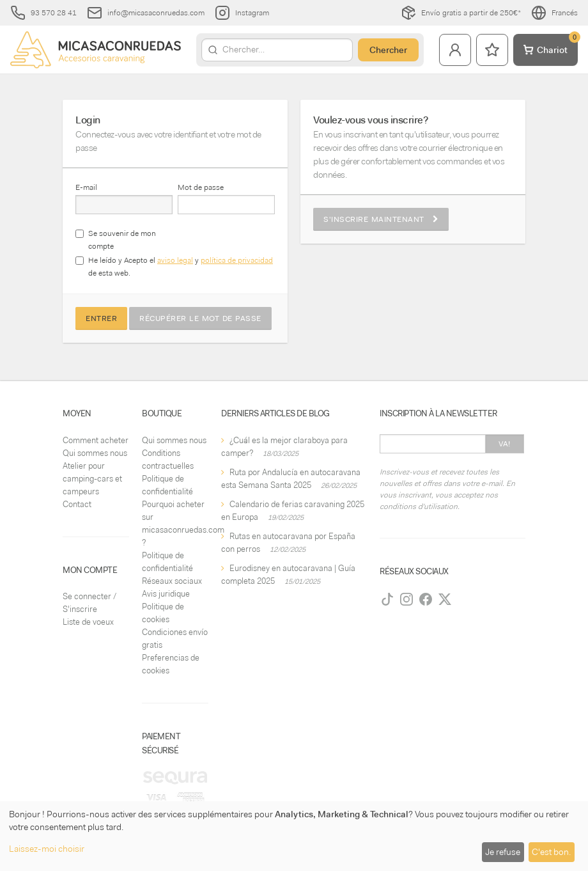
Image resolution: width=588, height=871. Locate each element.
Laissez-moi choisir (47, 849)
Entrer (101, 318)
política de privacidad (237, 260)
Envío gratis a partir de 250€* (461, 13)
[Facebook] (426, 599)
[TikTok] (387, 599)
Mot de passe (201, 187)
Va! (505, 444)
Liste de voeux (88, 622)
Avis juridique (166, 594)
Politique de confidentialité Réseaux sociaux (172, 568)
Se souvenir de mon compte (122, 240)
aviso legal (175, 260)
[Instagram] (406, 599)
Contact (77, 504)
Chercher (388, 50)
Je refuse (503, 852)
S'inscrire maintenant (381, 219)
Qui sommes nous (95, 453)
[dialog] (294, 836)
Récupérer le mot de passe (200, 318)
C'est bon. (551, 852)
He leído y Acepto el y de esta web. (181, 267)
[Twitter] (445, 599)
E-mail (86, 187)
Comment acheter (96, 440)
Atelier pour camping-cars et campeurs (92, 479)
